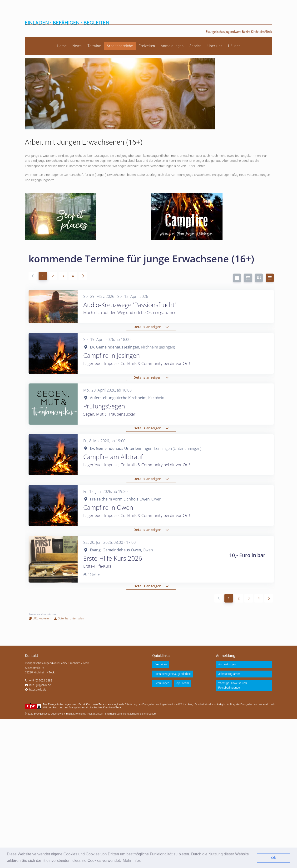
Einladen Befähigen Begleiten (67, 23)
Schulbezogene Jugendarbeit (173, 674)
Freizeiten (147, 46)
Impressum (150, 714)
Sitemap (110, 714)
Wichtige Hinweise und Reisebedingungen (232, 685)
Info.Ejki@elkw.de (40, 685)
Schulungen (162, 683)
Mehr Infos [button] (132, 861)
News (77, 46)
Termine (94, 46)
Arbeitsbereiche (120, 46)
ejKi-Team (183, 683)
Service (196, 46)
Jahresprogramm (229, 674)
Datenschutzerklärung (129, 714)
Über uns (215, 46)
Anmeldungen (172, 46)
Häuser (234, 46)
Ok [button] (274, 858)
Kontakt (99, 714)
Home (62, 46)
